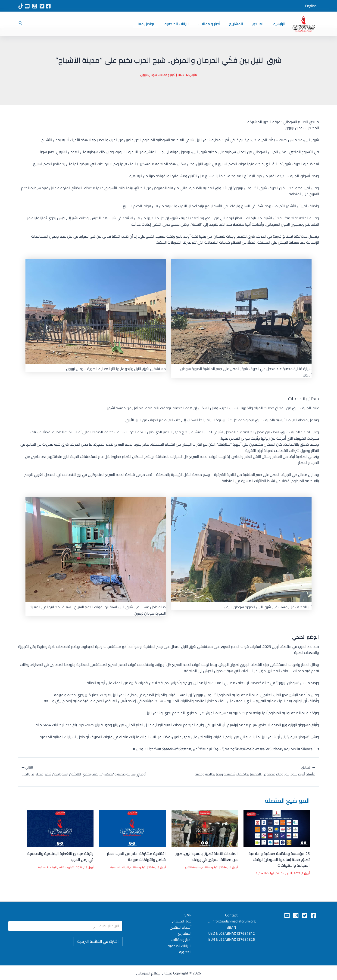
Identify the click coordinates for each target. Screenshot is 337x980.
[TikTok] (21, 6)
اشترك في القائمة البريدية (98, 941)
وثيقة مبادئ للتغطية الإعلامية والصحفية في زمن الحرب (68, 857)
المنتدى (260, 24)
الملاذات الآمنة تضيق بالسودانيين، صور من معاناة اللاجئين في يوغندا (206, 857)
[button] (152, 24)
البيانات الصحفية (183, 24)
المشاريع (240, 24)
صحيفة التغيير (192, 868)
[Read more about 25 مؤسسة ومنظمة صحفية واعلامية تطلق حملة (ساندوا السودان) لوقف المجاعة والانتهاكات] (277, 828)
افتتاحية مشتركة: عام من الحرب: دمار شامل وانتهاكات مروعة (136, 857)
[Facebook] (48, 6)
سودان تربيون (149, 75)
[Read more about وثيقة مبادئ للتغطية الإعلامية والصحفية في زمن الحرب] (60, 828)
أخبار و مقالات (214, 24)
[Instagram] (35, 6)
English (311, 6)
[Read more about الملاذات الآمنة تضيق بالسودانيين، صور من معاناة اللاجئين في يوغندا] (205, 828)
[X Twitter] (42, 6)
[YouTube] (27, 6)
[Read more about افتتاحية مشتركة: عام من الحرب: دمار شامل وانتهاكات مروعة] (132, 828)
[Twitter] (305, 916)
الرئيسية (280, 24)
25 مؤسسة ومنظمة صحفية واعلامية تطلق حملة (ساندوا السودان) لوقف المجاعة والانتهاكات (278, 860)
